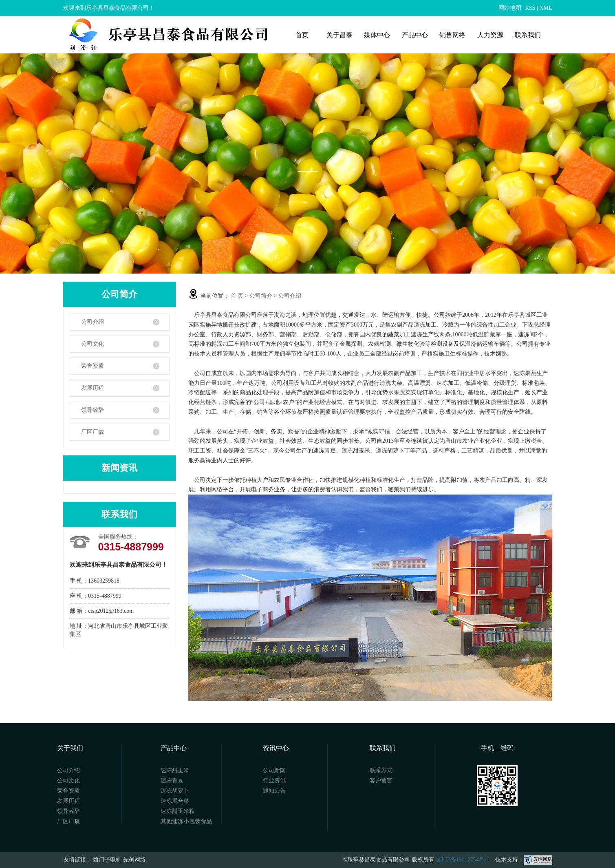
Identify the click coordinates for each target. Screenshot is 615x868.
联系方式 (381, 770)
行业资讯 (274, 781)
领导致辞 (93, 410)
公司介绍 (93, 322)
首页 (302, 35)
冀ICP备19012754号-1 (462, 860)
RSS (530, 8)
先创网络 (134, 860)
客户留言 (381, 781)
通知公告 (274, 791)
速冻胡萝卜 (175, 791)
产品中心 (415, 35)
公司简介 (261, 296)
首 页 (237, 296)
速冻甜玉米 (175, 770)
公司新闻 (274, 770)
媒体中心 (377, 35)
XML (546, 8)
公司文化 (93, 344)
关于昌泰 (339, 35)
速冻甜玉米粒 (178, 811)
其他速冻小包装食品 (186, 821)
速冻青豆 (172, 781)
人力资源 (490, 35)
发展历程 (93, 388)
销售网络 (452, 35)
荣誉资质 (93, 366)
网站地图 (510, 8)
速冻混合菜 (175, 801)
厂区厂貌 (93, 432)
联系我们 (528, 35)
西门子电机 (107, 860)
